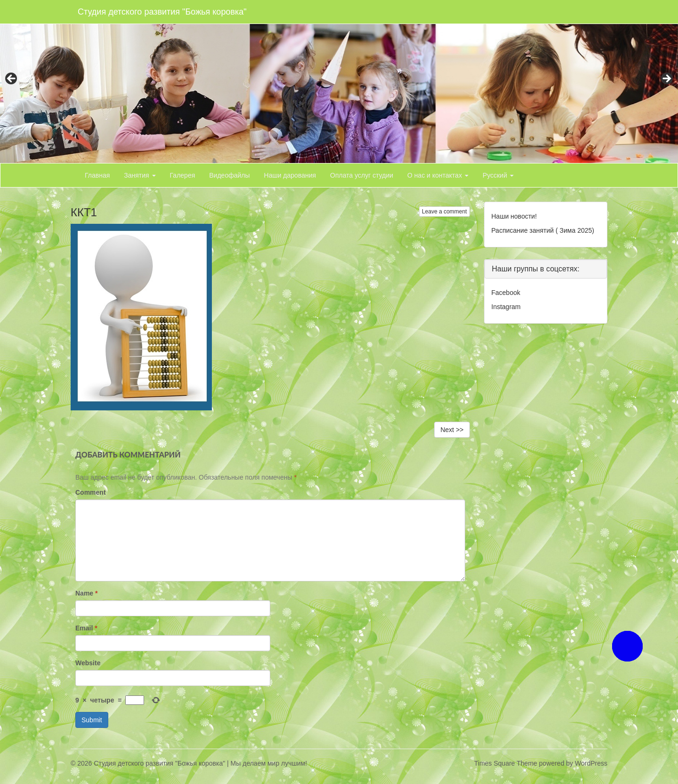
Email (86, 628)
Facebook (506, 293)
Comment (91, 492)
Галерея (183, 175)
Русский (498, 175)
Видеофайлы (229, 175)
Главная (97, 175)
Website (88, 663)
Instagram (506, 307)
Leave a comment (444, 212)
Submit (92, 720)
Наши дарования (290, 175)
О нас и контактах (438, 175)
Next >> (452, 430)
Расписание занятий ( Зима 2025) (543, 230)
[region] (339, 82)
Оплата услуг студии (362, 175)
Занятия (140, 175)
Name (86, 593)
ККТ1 (84, 212)
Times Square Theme (506, 763)
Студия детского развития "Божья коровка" (162, 12)
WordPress (591, 763)
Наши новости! (514, 216)
